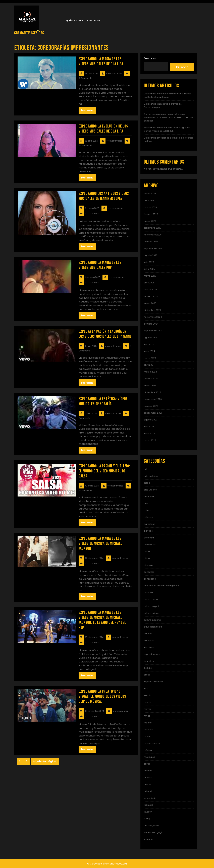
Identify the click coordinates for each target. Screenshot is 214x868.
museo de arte (152, 743)
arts (146, 503)
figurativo (149, 661)
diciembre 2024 (152, 310)
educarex (149, 640)
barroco (148, 531)
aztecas (148, 517)
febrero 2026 (151, 214)
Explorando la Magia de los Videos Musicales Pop (100, 265)
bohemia (149, 538)
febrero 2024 (151, 379)
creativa (148, 593)
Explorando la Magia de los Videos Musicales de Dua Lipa (101, 61)
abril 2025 (149, 283)
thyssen (148, 812)
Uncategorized (152, 825)
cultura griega (151, 613)
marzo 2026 (150, 207)
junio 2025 (149, 269)
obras (147, 764)
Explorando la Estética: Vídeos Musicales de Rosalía (103, 401)
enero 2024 (150, 385)
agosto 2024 (151, 337)
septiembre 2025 (153, 248)
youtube (148, 839)
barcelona (150, 524)
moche (148, 723)
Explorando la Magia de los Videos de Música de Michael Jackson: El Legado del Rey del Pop (102, 620)
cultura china (151, 599)
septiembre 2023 (153, 413)
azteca (148, 510)
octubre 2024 (151, 324)
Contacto (93, 20)
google (148, 668)
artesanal (149, 497)
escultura (149, 647)
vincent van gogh (153, 832)
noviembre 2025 (153, 235)
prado (147, 784)
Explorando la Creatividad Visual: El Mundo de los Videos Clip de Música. (102, 696)
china (147, 551)
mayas (148, 709)
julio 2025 (149, 262)
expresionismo (152, 654)
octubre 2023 (151, 406)
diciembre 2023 (152, 392)
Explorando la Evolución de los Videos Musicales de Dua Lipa (103, 129)
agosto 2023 (151, 420)
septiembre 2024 (153, 331)
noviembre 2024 (153, 317)
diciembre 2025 (152, 228)
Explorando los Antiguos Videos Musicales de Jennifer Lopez (104, 196)
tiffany (147, 819)
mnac (147, 716)
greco (147, 675)
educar (148, 634)
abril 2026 (149, 200)
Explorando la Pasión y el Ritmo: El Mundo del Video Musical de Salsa (104, 471)
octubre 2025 (151, 242)
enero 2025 (150, 303)
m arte (147, 702)
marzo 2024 (150, 372)
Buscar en (150, 58)
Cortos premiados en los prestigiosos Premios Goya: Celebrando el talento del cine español (169, 117)
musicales (149, 757)
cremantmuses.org (29, 33)
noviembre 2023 (153, 399)
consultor (149, 572)
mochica (149, 730)
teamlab (148, 805)
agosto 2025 (151, 255)
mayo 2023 (150, 440)
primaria (148, 791)
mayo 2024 (150, 358)
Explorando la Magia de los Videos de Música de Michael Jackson (100, 544)
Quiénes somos (75, 20)
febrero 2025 (151, 296)
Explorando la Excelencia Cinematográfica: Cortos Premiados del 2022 (167, 129)
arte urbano (150, 490)
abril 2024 (149, 365)
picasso (148, 778)
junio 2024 (149, 351)
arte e (147, 483)
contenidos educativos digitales (161, 586)
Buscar (182, 67)
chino (147, 558)
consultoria (150, 579)
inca (146, 688)
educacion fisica (153, 627)
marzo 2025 (150, 290)
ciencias (148, 565)
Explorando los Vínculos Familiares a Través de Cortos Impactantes (168, 95)
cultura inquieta (152, 620)
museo (148, 736)
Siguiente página (45, 761)
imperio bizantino (153, 682)
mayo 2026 (150, 194)
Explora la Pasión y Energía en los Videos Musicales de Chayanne (105, 334)
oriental (148, 771)
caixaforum (150, 545)
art (145, 469)
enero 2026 (150, 221)
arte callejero (151, 476)
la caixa (148, 695)
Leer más (87, 110)
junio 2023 (149, 433)
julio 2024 (149, 344)
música (148, 750)
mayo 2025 (150, 276)
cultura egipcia (152, 606)
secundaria (150, 798)
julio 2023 (149, 427)
